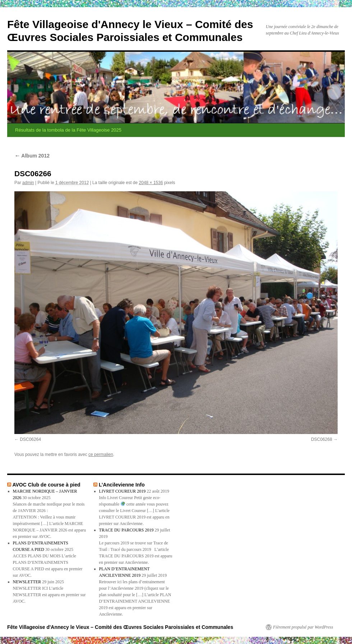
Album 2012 (32, 156)
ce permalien (101, 455)
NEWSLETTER (27, 582)
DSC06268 (322, 439)
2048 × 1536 (151, 183)
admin (28, 183)
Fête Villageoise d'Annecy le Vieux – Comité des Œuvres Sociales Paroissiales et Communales (120, 627)
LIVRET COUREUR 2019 (122, 491)
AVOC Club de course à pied (46, 485)
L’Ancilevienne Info (122, 485)
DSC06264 (30, 439)
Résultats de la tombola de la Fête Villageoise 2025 (68, 130)
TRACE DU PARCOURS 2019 (126, 530)
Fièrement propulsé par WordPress (303, 627)
